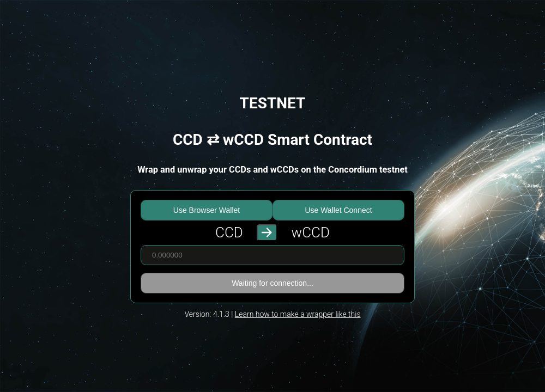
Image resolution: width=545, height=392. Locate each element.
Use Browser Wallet (207, 210)
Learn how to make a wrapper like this (298, 314)
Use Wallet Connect (338, 210)
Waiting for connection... (272, 283)
